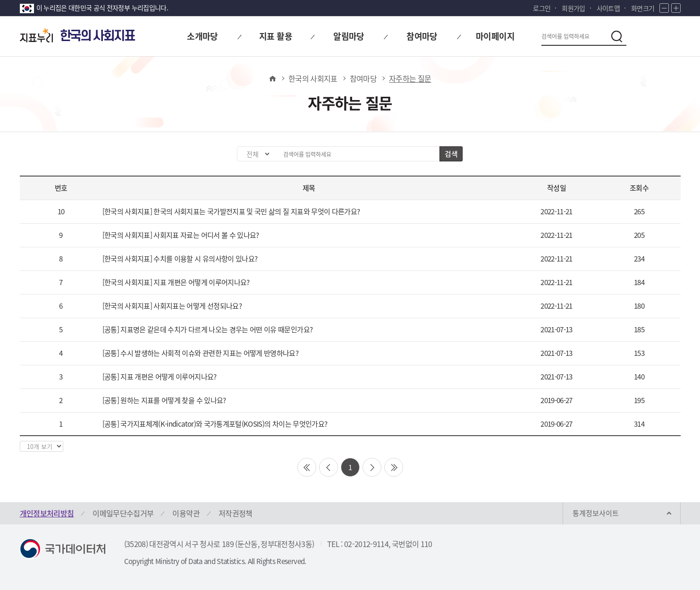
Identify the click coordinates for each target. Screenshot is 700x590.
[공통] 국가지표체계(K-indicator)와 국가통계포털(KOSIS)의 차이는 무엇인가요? (215, 424)
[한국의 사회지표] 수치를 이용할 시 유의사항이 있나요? (180, 259)
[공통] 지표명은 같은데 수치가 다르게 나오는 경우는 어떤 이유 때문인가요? (208, 329)
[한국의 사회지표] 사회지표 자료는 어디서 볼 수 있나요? (181, 235)
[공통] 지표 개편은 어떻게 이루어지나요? (160, 377)
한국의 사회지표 (313, 78)
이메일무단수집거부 (123, 513)
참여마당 (363, 78)
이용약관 (186, 513)
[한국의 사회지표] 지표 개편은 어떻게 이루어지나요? (176, 282)
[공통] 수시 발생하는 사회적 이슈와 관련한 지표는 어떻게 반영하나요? (201, 353)
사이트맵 (608, 8)
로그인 (542, 8)
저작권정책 (236, 513)
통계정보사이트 (596, 513)
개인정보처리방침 (47, 513)
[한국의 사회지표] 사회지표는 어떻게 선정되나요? (172, 306)
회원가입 (573, 8)
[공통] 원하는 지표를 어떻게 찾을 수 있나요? (164, 400)
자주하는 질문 (410, 78)
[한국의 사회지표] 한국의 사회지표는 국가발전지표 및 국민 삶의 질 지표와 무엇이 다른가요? (231, 211)
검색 (451, 154)
